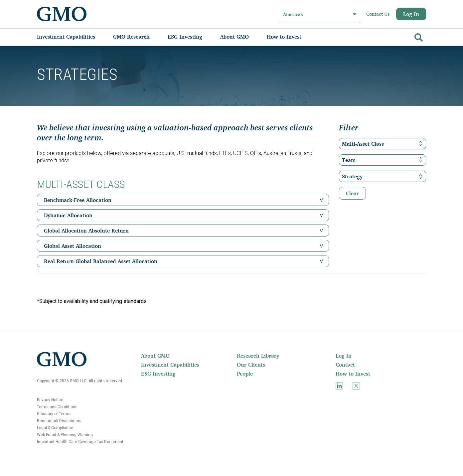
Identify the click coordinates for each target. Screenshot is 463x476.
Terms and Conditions (57, 407)
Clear (352, 193)
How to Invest (353, 374)
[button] (321, 200)
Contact (345, 365)
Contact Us (378, 14)
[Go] (418, 36)
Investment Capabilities (170, 365)
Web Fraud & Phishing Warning (65, 435)
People (245, 374)
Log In (411, 14)
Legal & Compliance (55, 428)
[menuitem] (73, 37)
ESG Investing (158, 374)
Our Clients (251, 365)
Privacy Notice (50, 400)
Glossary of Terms (54, 414)
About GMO (155, 356)
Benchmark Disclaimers (59, 421)
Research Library (258, 356)
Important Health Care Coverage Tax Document (80, 442)
